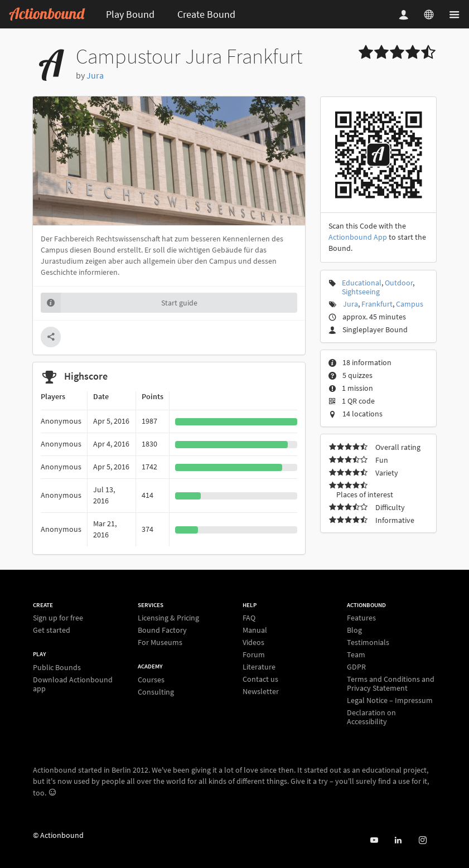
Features (361, 618)
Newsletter (261, 691)
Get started (52, 630)
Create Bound (206, 14)
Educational (362, 283)
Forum (254, 654)
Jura (95, 75)
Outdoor (399, 283)
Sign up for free (58, 618)
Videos (253, 642)
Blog (354, 630)
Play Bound (130, 14)
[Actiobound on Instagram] (422, 840)
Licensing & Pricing (168, 618)
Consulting (156, 692)
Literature (259, 667)
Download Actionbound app (73, 684)
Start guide (119, 303)
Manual (255, 630)
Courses (151, 680)
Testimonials (368, 642)
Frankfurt (377, 304)
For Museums (160, 642)
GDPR (356, 667)
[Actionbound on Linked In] (398, 840)
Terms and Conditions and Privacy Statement (391, 683)
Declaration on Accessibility (371, 717)
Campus (410, 304)
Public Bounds (57, 668)
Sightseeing (361, 292)
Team (356, 654)
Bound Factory (162, 630)
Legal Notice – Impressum (390, 700)
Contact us (260, 679)
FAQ (249, 618)
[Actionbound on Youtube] (374, 840)
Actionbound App (358, 237)
